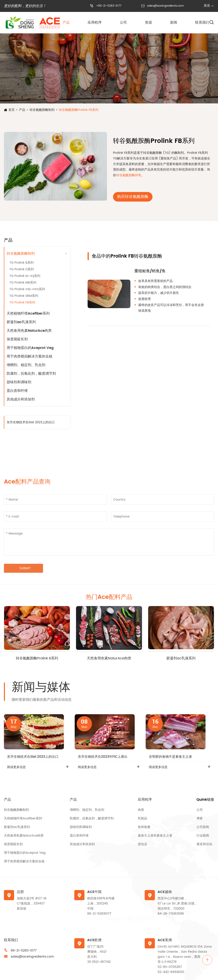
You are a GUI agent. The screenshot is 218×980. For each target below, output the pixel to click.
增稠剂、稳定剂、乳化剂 (26, 365)
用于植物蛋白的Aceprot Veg (30, 348)
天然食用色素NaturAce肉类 (29, 331)
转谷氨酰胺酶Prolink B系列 (37, 658)
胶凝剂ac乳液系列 (21, 322)
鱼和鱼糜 (144, 827)
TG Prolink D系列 (22, 269)
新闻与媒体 (41, 687)
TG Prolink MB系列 (23, 283)
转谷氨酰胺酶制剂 (42, 110)
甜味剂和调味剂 (19, 382)
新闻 (174, 23)
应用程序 (95, 23)
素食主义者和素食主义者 (155, 836)
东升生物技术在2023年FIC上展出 (103, 757)
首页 (12, 110)
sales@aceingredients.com (165, 6)
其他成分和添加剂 (21, 399)
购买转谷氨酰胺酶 (133, 197)
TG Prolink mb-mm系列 (27, 289)
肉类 (141, 810)
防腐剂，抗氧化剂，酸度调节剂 (31, 374)
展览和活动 (204, 844)
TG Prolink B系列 (22, 263)
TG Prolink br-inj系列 (25, 276)
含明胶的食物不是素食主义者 (170, 757)
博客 (200, 818)
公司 (123, 23)
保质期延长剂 (17, 339)
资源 (148, 23)
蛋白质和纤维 (17, 391)
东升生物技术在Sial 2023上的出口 (31, 422)
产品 (66, 23)
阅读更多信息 (16, 767)
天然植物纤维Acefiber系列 (28, 313)
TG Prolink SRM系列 (24, 296)
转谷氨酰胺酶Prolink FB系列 (79, 110)
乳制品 (143, 818)
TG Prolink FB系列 (22, 302)
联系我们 (202, 23)
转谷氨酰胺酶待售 (129, 175)
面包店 (143, 844)
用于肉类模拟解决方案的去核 (30, 356)
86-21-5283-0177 (24, 951)
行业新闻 (203, 836)
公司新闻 (203, 827)
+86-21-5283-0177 (109, 6)
